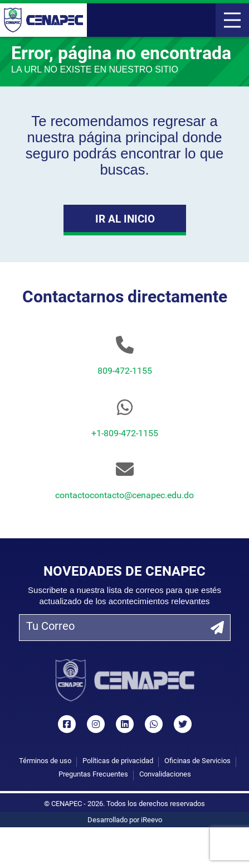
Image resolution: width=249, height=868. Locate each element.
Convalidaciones (165, 775)
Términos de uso (45, 761)
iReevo (152, 820)
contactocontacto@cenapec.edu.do (124, 496)
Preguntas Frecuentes (93, 775)
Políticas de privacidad (118, 761)
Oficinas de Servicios (197, 761)
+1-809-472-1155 (125, 434)
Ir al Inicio (124, 220)
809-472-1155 (125, 372)
